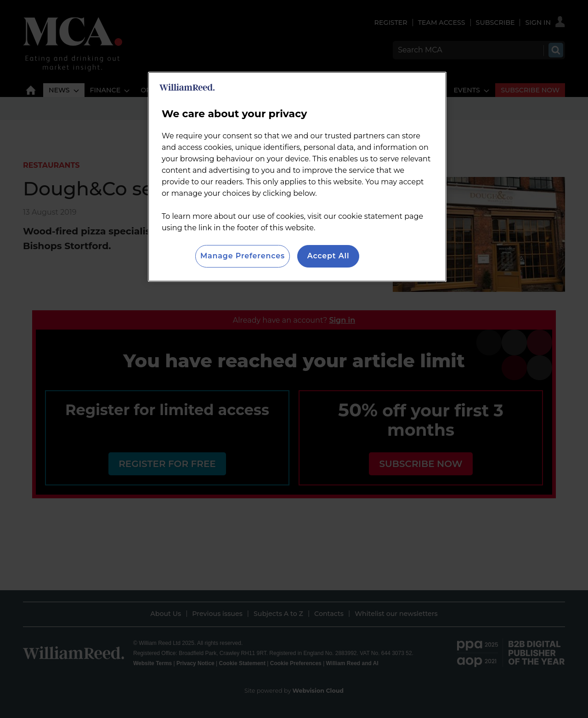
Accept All (328, 256)
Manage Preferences (243, 256)
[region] (297, 177)
